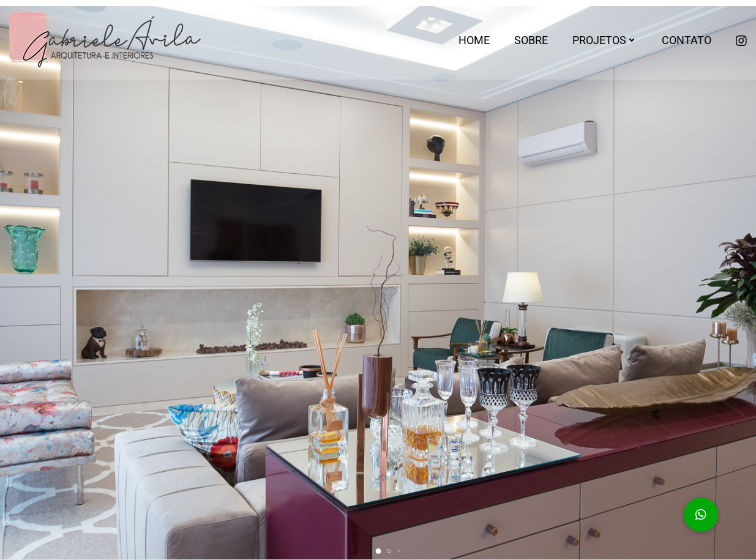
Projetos (605, 40)
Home (474, 40)
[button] (378, 551)
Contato (687, 40)
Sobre (531, 40)
